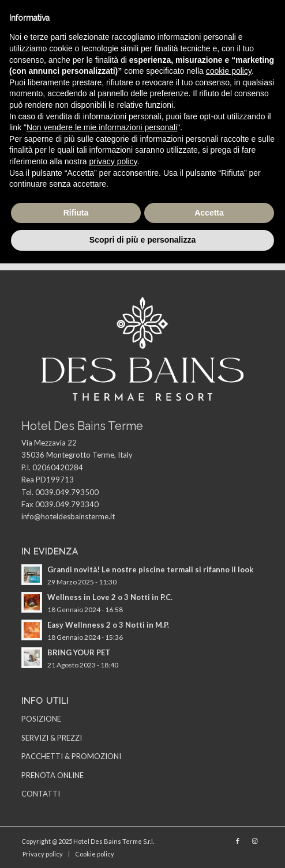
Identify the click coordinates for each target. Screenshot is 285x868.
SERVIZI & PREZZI (52, 738)
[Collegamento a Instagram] (255, 841)
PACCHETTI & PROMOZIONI (71, 756)
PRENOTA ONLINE (52, 775)
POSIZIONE (41, 719)
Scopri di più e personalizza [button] (142, 240)
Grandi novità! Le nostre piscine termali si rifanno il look (150, 569)
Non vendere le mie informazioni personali (102, 127)
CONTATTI (41, 794)
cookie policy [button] (229, 71)
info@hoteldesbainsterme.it (68, 516)
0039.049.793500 (67, 492)
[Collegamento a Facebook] (238, 841)
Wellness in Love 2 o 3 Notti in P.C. (110, 597)
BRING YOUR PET (79, 652)
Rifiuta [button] (76, 213)
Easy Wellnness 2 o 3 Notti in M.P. (108, 625)
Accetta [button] (209, 213)
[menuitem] (43, 854)
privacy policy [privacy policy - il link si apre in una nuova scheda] (113, 161)
